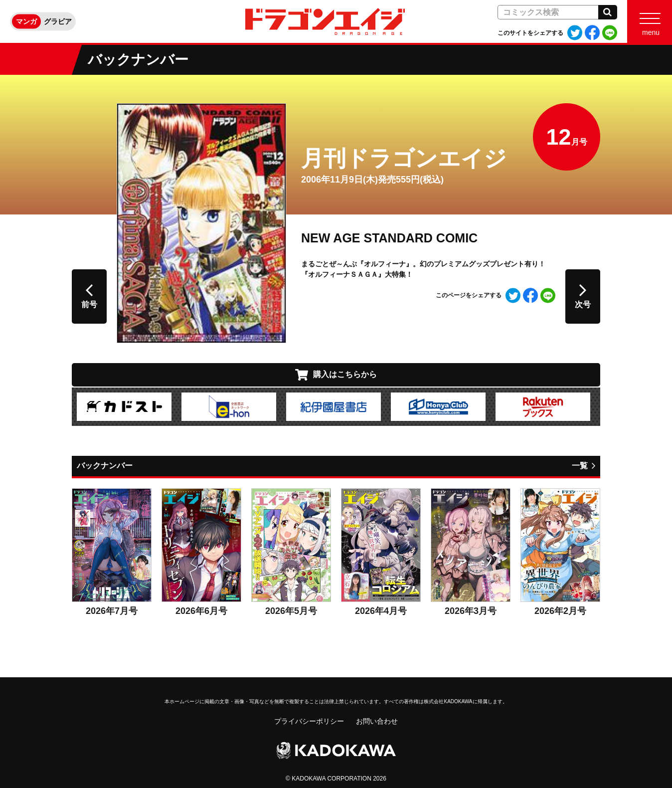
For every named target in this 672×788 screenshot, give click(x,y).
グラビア (58, 21)
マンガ (26, 21)
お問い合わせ (377, 721)
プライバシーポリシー (309, 721)
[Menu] (650, 21)
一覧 (580, 466)
